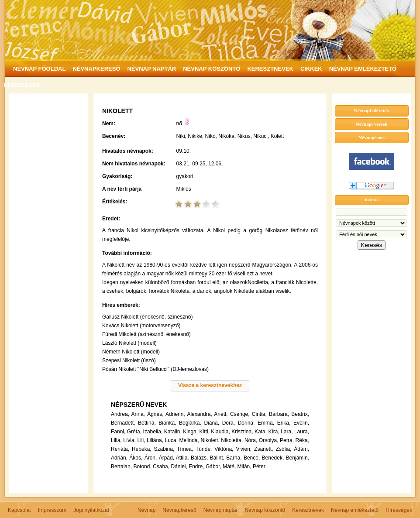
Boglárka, (190, 423)
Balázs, (199, 458)
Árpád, (167, 458)
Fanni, (118, 432)
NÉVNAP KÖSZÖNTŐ (212, 69)
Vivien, (244, 449)
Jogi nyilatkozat (91, 510)
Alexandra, (199, 414)
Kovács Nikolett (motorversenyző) (141, 326)
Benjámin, (298, 458)
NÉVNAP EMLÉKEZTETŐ (363, 69)
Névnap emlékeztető (355, 510)
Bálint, (217, 458)
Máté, (229, 467)
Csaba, (161, 467)
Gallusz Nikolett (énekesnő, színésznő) (147, 317)
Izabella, (153, 432)
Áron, (151, 458)
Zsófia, (283, 449)
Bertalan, (121, 467)
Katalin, (173, 432)
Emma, (266, 423)
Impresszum (52, 510)
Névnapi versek (372, 124)
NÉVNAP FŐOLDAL (39, 69)
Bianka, (167, 423)
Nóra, (251, 440)
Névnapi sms (372, 137)
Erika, (284, 423)
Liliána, (155, 440)
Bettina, (147, 423)
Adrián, (119, 458)
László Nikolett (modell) (129, 343)
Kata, (261, 432)
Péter (259, 467)
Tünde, (204, 449)
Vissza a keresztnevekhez (210, 385)
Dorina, (246, 423)
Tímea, (185, 449)
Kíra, (274, 432)
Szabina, (164, 449)
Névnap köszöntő (265, 510)
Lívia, (129, 440)
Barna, (234, 458)
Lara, (287, 432)
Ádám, (301, 449)
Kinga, (190, 432)
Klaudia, (220, 432)
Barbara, (279, 414)
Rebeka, (142, 449)
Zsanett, (263, 449)
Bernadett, (123, 423)
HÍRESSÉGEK (22, 85)
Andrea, (120, 414)
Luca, (171, 440)
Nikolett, (210, 440)
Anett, (221, 414)
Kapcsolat (19, 510)
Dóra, (229, 423)
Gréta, (134, 432)
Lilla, (116, 440)
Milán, (244, 467)
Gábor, (213, 467)
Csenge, (240, 414)
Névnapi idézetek (372, 110)
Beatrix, (300, 414)
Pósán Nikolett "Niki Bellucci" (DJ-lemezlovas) (155, 369)
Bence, (252, 458)
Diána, (212, 423)
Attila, (182, 458)
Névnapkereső (179, 510)
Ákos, (136, 458)
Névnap (146, 510)
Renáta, (120, 449)
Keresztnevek (308, 510)
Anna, (138, 414)
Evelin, (301, 423)
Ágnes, (155, 414)
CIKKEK (311, 69)
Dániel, (179, 467)
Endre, (196, 467)
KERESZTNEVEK (270, 69)
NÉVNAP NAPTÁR (151, 69)
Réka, (302, 440)
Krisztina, (242, 432)
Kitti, (205, 432)
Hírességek (399, 510)
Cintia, (259, 414)
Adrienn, (175, 414)
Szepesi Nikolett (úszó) (129, 360)
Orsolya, (269, 440)
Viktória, (224, 449)
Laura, (302, 432)
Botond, (142, 467)
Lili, (141, 440)
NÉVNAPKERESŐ (96, 69)
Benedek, (273, 458)
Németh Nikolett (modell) (131, 352)
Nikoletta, (232, 440)
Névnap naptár (221, 510)
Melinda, (189, 440)
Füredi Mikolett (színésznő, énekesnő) (146, 334)
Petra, (287, 440)
